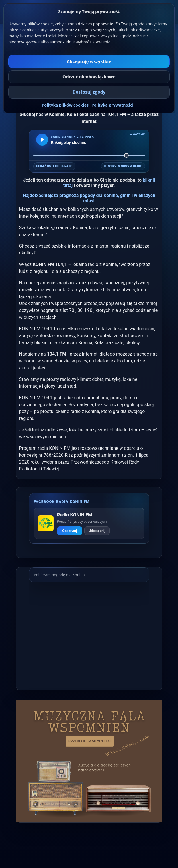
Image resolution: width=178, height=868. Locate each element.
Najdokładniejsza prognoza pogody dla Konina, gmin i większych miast (89, 198)
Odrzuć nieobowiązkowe (89, 77)
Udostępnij (97, 531)
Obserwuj (70, 531)
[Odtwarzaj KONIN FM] (42, 140)
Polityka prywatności (112, 105)
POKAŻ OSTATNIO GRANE (54, 166)
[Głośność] (89, 155)
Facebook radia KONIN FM (62, 502)
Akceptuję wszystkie (89, 61)
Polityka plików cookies (65, 105)
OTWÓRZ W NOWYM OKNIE (123, 166)
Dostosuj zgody (89, 92)
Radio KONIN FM (75, 515)
